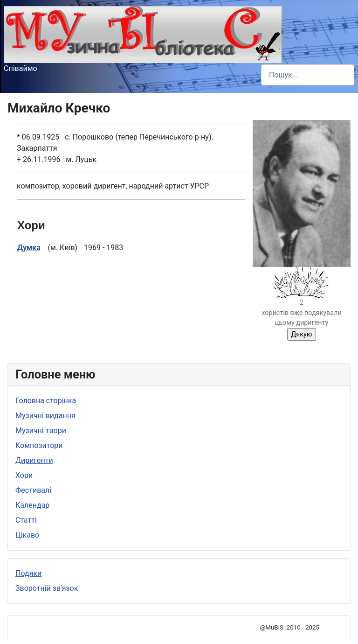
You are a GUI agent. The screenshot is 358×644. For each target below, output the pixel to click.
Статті (26, 520)
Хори (24, 475)
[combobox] (308, 75)
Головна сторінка (46, 401)
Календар (32, 505)
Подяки (28, 573)
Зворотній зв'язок (47, 588)
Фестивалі (33, 490)
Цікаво (27, 535)
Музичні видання (45, 416)
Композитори (39, 445)
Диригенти (34, 460)
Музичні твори (41, 430)
